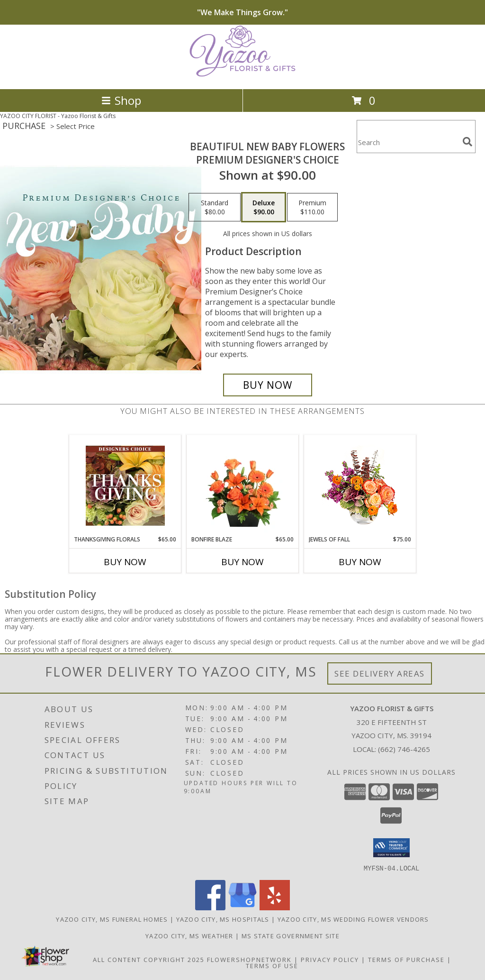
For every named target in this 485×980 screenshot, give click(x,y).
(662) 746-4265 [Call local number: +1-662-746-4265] (404, 749)
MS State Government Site (291, 935)
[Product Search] (408, 142)
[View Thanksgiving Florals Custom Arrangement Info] (125, 485)
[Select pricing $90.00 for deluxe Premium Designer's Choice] (264, 207)
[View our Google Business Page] (242, 907)
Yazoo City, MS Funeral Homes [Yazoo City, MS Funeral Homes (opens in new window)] (112, 919)
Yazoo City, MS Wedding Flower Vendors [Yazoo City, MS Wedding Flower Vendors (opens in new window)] (353, 919)
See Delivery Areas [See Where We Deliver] (380, 673)
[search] (467, 142)
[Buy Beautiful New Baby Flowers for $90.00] (268, 385)
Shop (121, 100)
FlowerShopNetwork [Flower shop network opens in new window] (249, 959)
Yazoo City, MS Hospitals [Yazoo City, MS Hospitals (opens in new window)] (223, 919)
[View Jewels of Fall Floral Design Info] (360, 485)
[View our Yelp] (275, 907)
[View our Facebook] (210, 907)
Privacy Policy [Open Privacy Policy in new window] (330, 959)
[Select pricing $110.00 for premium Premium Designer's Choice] (312, 207)
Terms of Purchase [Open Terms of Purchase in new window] (406, 959)
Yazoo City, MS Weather (189, 935)
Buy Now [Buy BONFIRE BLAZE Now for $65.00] (242, 562)
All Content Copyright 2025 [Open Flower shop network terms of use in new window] (149, 959)
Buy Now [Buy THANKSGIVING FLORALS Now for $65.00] (125, 562)
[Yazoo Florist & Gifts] (242, 75)
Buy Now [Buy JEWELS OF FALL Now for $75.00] (360, 562)
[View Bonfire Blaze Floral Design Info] (243, 485)
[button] (391, 848)
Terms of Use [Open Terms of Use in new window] (272, 965)
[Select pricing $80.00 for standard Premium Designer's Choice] (215, 207)
